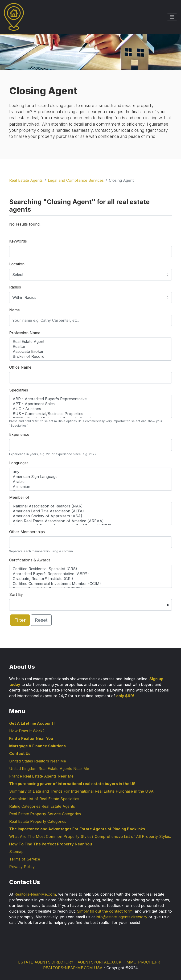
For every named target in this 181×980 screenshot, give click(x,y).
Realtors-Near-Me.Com (35, 894)
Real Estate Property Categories (38, 821)
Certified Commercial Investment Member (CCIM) (90, 584)
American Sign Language (90, 477)
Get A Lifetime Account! (32, 723)
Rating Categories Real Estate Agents (42, 806)
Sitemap (16, 852)
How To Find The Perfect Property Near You (51, 844)
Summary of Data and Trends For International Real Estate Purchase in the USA (81, 791)
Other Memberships (27, 532)
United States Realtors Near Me (38, 761)
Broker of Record (90, 356)
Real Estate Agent (90, 342)
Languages (19, 463)
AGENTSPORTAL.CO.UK (99, 962)
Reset (41, 620)
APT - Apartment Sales (90, 404)
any (90, 472)
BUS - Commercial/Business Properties (90, 414)
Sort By (16, 594)
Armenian (90, 487)
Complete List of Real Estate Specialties (44, 799)
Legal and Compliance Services (76, 180)
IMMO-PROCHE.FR (143, 962)
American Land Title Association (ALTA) (90, 511)
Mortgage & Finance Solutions (37, 746)
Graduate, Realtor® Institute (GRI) (90, 579)
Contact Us (20, 754)
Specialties (19, 390)
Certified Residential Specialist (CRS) (90, 569)
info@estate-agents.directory (122, 917)
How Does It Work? (27, 731)
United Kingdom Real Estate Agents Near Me (49, 769)
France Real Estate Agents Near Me (41, 776)
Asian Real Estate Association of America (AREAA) (90, 521)
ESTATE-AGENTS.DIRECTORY (46, 962)
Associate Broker (90, 352)
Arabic (90, 482)
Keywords (18, 241)
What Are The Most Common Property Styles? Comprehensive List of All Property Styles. (90, 836)
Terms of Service (25, 859)
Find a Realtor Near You (31, 738)
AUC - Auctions (90, 409)
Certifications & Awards (30, 560)
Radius (15, 287)
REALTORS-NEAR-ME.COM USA (73, 968)
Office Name (20, 367)
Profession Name (25, 333)
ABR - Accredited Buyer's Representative (90, 399)
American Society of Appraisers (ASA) (90, 516)
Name (14, 310)
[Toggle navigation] (172, 17)
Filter (20, 620)
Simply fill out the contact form (105, 911)
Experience (19, 434)
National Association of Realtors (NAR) (90, 506)
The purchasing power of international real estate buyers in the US (72, 784)
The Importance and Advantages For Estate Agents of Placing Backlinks (77, 829)
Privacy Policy (22, 867)
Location (17, 264)
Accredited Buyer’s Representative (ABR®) (90, 574)
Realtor (90, 347)
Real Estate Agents (26, 180)
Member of (19, 497)
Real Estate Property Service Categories (45, 814)
